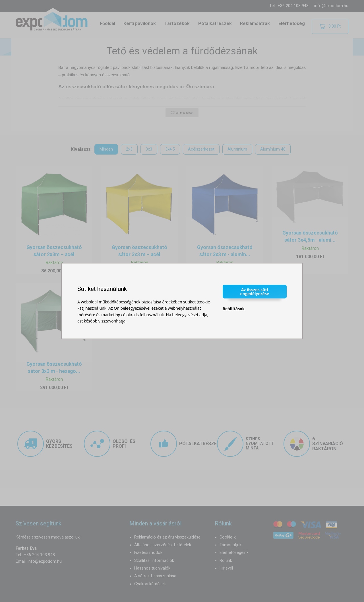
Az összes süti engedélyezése (255, 291)
